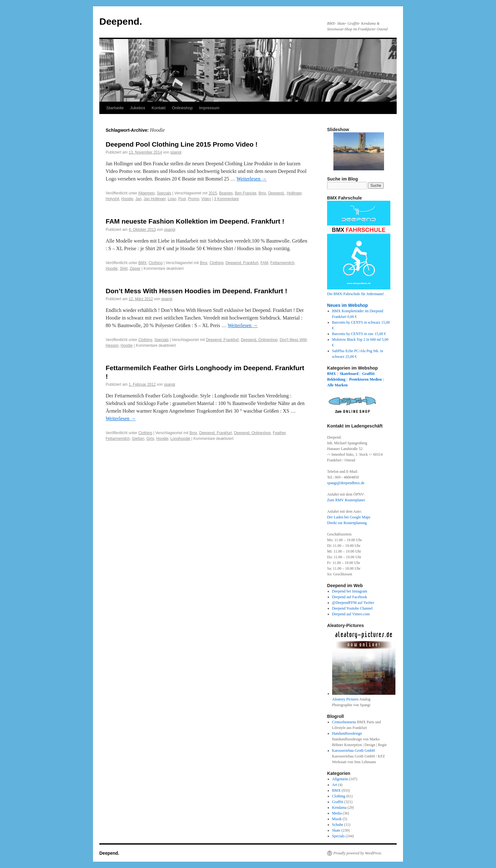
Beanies (226, 193)
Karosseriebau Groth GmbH (353, 751)
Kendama (339, 808)
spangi (176, 152)
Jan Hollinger (155, 199)
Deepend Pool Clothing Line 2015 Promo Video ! (182, 144)
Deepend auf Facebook (350, 597)
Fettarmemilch (282, 263)
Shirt (124, 269)
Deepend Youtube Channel (352, 608)
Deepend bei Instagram (350, 591)
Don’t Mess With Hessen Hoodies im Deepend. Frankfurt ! (196, 291)
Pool (182, 199)
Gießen (138, 439)
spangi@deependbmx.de (346, 483)
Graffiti (368, 374)
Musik (337, 819)
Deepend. (121, 21)
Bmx (262, 193)
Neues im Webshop (347, 305)
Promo (193, 199)
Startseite (115, 108)
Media (337, 813)
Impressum (209, 108)
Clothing (156, 263)
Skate (336, 830)
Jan (138, 199)
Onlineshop (182, 108)
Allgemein (147, 193)
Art (335, 785)
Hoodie (127, 199)
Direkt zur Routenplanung (347, 523)
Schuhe (338, 825)
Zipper (135, 269)
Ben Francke (246, 193)
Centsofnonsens (344, 722)
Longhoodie (180, 439)
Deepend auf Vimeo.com (351, 614)
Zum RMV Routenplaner (346, 500)
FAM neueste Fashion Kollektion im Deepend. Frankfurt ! (195, 221)
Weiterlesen (252, 179)
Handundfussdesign (347, 733)
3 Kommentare (227, 199)
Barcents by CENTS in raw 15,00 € (359, 334)
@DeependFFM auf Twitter (353, 603)
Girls (150, 439)
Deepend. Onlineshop (259, 340)
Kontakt (158, 108)
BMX (142, 263)
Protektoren (359, 379)
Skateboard (349, 374)
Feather (279, 433)
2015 (213, 193)
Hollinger (294, 193)
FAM (264, 263)
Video (206, 199)
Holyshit (112, 199)
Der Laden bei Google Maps (349, 517)
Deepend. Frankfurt (242, 263)
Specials (164, 193)
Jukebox (138, 108)
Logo (172, 199)
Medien (376, 379)
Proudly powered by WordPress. (358, 853)
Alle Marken (337, 385)
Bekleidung (336, 379)
